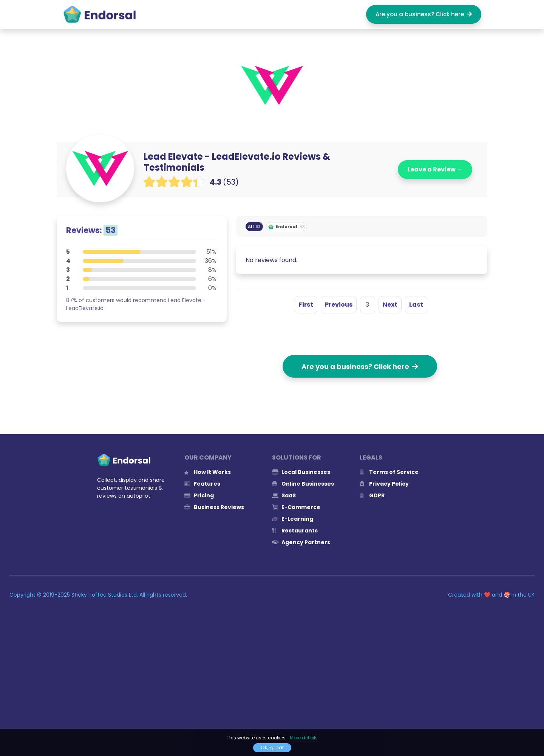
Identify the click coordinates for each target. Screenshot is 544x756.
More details (304, 738)
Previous (339, 305)
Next (390, 305)
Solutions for (297, 457)
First (306, 305)
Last (416, 305)
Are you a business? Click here (424, 14)
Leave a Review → (435, 169)
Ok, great (272, 748)
